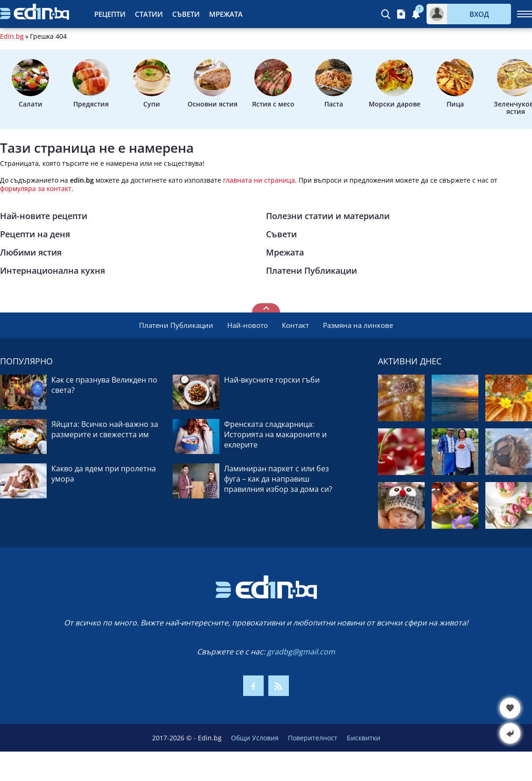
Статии (149, 14)
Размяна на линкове (358, 325)
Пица (455, 84)
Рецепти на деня (35, 234)
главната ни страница (259, 180)
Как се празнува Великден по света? (104, 385)
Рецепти (110, 14)
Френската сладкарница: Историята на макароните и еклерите (275, 434)
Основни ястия (213, 84)
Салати (30, 84)
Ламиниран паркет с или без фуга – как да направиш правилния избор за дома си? (278, 479)
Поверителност (313, 738)
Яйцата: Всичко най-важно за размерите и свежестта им (105, 429)
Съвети (186, 14)
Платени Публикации (311, 270)
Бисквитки (364, 738)
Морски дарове (395, 84)
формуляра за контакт (36, 188)
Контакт (295, 325)
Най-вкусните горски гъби (272, 380)
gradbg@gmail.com (301, 652)
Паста (334, 84)
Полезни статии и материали (328, 216)
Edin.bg (12, 36)
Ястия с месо (273, 84)
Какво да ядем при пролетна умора (104, 474)
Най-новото (248, 325)
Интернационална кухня (52, 270)
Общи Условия (255, 738)
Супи (152, 84)
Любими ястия (31, 252)
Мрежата (226, 14)
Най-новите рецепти (44, 216)
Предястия (91, 84)
